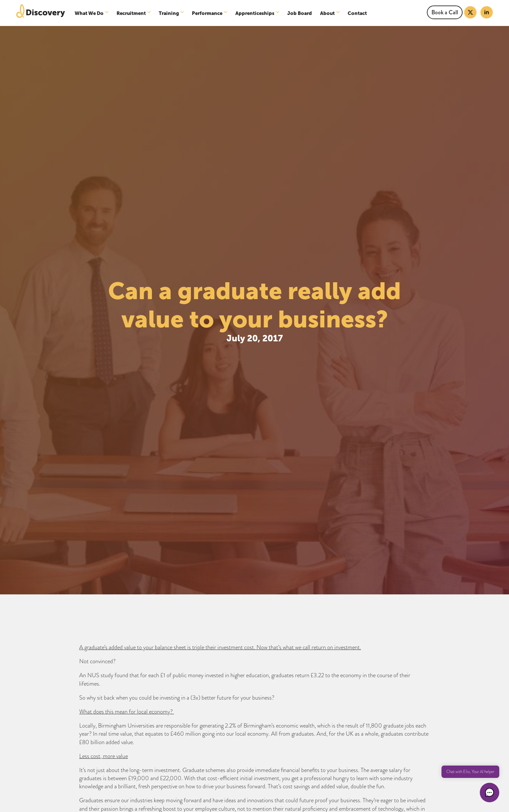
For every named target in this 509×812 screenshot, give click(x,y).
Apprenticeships (255, 13)
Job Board (300, 13)
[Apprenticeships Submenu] (278, 13)
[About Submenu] (339, 13)
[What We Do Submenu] (108, 13)
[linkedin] (487, 12)
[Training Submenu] (183, 13)
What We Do (89, 13)
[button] (490, 793)
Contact (357, 13)
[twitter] (470, 12)
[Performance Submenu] (226, 13)
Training (169, 13)
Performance (207, 13)
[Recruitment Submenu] (150, 13)
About (327, 13)
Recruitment (131, 13)
